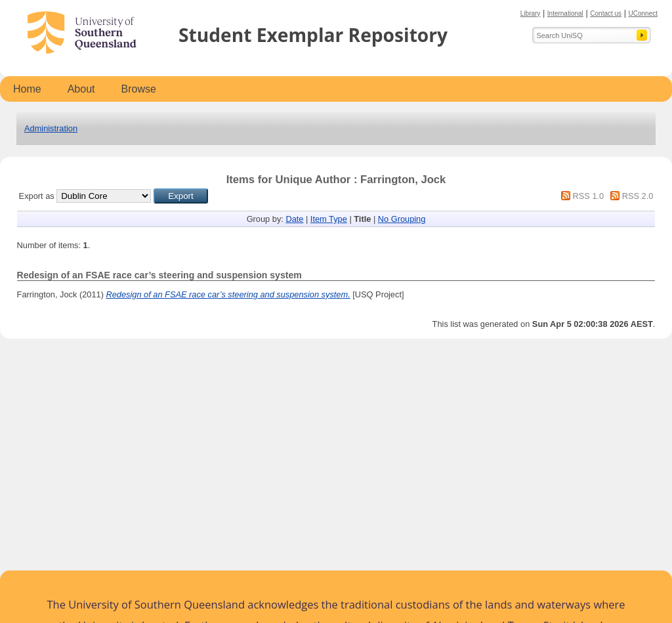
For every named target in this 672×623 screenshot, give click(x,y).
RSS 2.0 (638, 196)
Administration (51, 128)
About (81, 89)
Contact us (606, 13)
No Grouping (402, 219)
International (565, 13)
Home (27, 89)
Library (531, 13)
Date (294, 219)
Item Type (329, 219)
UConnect (643, 13)
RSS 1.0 (589, 196)
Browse (139, 89)
